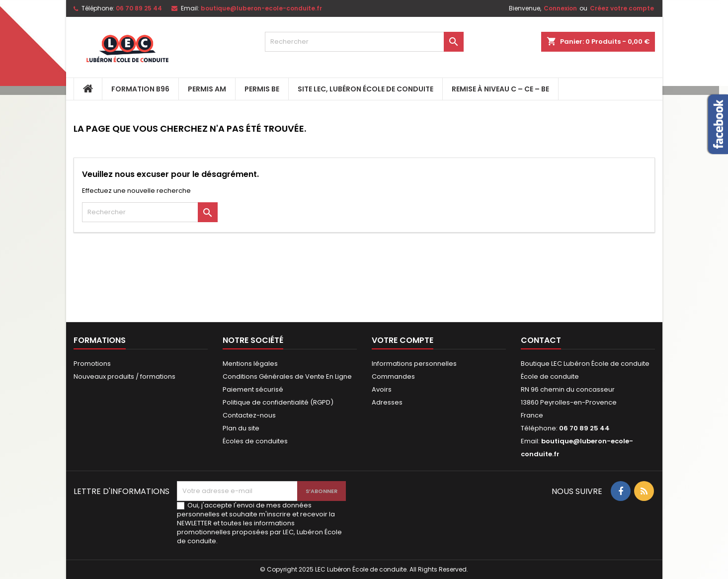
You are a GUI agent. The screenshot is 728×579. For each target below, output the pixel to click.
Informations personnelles (414, 364)
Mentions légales (250, 364)
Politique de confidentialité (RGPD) (278, 402)
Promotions (92, 364)
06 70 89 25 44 (139, 8)
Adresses (387, 402)
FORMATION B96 (140, 89)
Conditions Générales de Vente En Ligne (287, 376)
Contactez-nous (249, 415)
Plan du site (241, 428)
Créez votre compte (622, 8)
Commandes (393, 376)
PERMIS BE (262, 89)
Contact (541, 340)
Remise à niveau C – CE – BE (500, 89)
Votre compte (403, 340)
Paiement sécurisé (253, 389)
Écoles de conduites (255, 441)
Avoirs (382, 389)
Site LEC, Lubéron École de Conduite (365, 89)
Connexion (560, 8)
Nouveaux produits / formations (124, 376)
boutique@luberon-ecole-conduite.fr (261, 8)
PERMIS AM (207, 89)
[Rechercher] (364, 42)
